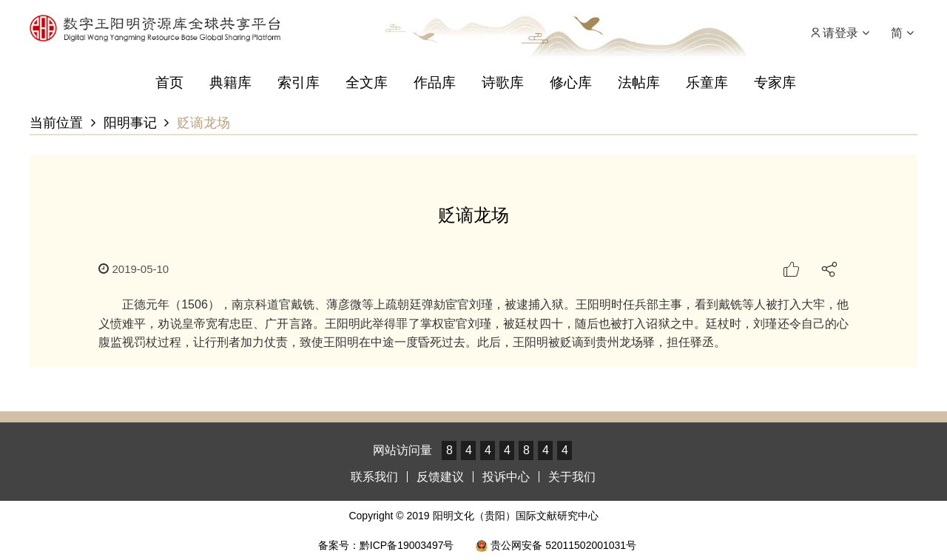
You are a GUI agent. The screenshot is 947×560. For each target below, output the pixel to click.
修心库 (571, 82)
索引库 (299, 82)
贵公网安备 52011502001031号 (556, 546)
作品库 (435, 82)
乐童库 (707, 82)
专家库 (775, 82)
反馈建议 (440, 477)
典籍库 (230, 82)
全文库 (367, 82)
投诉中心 (506, 477)
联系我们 (374, 477)
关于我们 (572, 477)
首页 (169, 82)
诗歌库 (503, 82)
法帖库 (639, 82)
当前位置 (56, 123)
